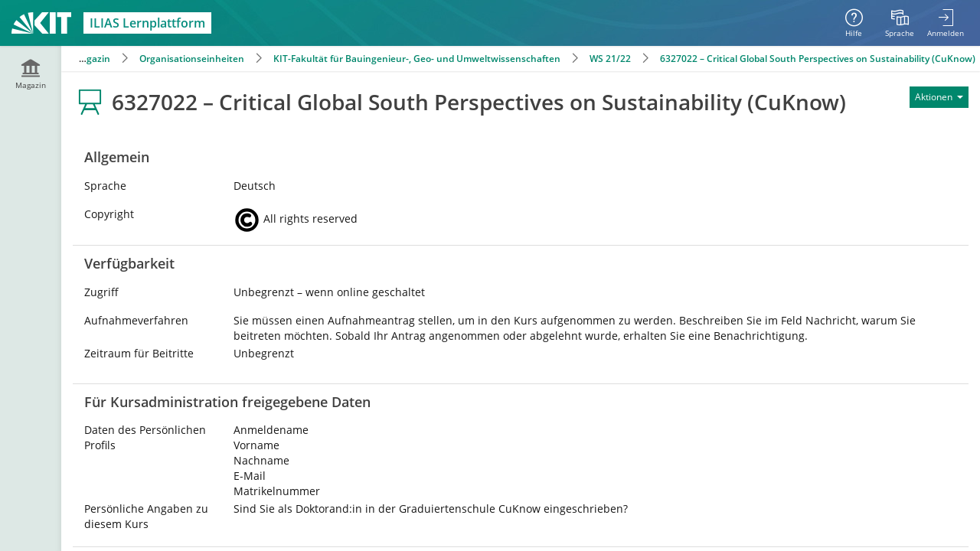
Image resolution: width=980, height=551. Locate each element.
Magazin (91, 59)
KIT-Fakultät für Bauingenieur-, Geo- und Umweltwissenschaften (417, 59)
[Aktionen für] (939, 97)
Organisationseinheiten (192, 59)
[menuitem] (900, 23)
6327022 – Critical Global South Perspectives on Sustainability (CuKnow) (818, 59)
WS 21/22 (610, 59)
